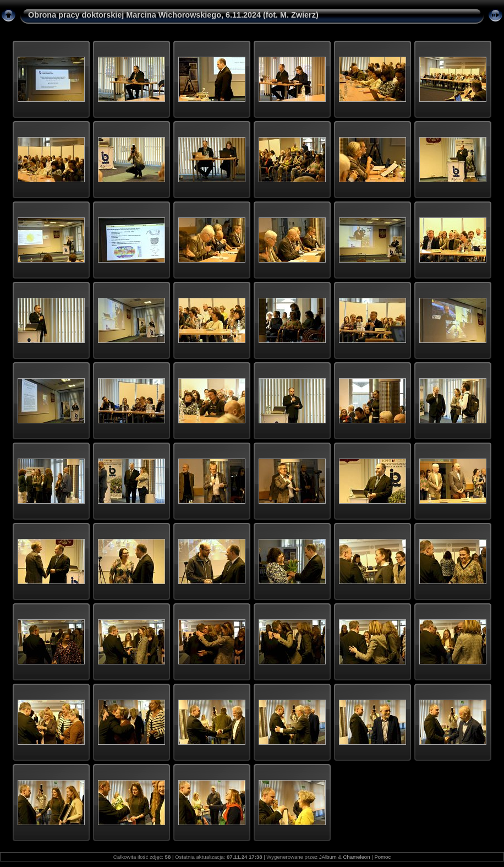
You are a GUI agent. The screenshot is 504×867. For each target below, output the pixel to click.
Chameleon (356, 857)
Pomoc (382, 857)
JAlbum (328, 857)
